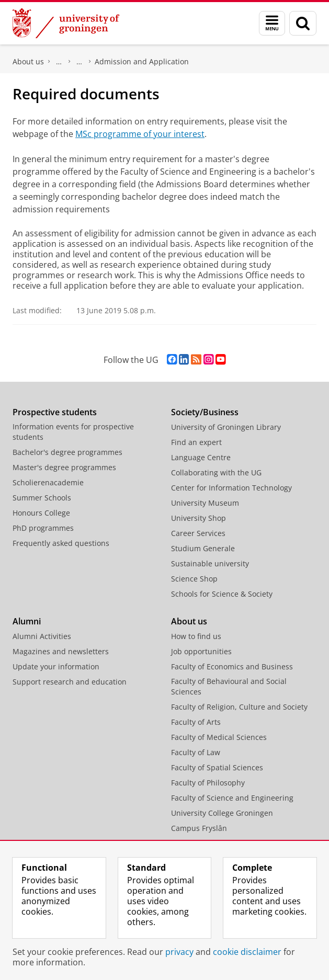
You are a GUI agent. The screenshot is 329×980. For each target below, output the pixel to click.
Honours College (41, 513)
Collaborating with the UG (216, 472)
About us (28, 61)
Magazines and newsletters (61, 651)
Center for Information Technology (231, 488)
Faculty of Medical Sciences (219, 737)
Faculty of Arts (196, 722)
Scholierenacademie (48, 482)
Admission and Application (142, 61)
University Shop (198, 518)
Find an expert (196, 442)
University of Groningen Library (226, 427)
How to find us (196, 636)
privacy (179, 952)
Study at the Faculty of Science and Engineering (80, 62)
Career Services (198, 533)
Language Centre (201, 457)
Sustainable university (210, 563)
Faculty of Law (196, 752)
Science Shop (194, 579)
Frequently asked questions (61, 543)
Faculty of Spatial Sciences (217, 767)
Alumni (27, 621)
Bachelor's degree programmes (67, 452)
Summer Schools (42, 498)
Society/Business (205, 412)
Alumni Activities (42, 636)
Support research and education (70, 682)
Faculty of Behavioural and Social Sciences (229, 686)
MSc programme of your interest (140, 134)
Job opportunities (201, 651)
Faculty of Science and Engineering (59, 62)
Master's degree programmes (64, 467)
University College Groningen (222, 813)
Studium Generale (203, 548)
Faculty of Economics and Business (232, 666)
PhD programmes (43, 528)
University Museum (205, 503)
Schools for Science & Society (222, 594)
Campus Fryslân (199, 828)
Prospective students (55, 412)
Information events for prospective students (73, 432)
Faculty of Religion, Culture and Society (239, 707)
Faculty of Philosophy (208, 783)
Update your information (56, 666)
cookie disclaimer (247, 952)
